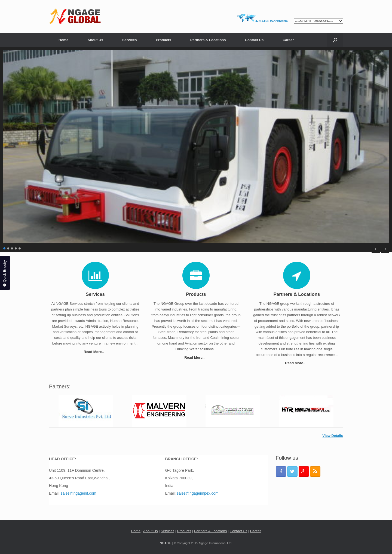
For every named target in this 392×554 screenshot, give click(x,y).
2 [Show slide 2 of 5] (8, 248)
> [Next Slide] (385, 249)
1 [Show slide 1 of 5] (5, 248)
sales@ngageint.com (79, 493)
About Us (95, 40)
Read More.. (95, 352)
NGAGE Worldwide (272, 21)
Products (163, 40)
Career (288, 40)
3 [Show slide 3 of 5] (12, 248)
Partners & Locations (208, 40)
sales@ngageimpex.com (198, 493)
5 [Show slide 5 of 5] (20, 248)
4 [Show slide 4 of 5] (16, 248)
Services (130, 40)
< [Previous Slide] (376, 249)
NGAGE (166, 543)
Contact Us (254, 40)
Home (63, 40)
